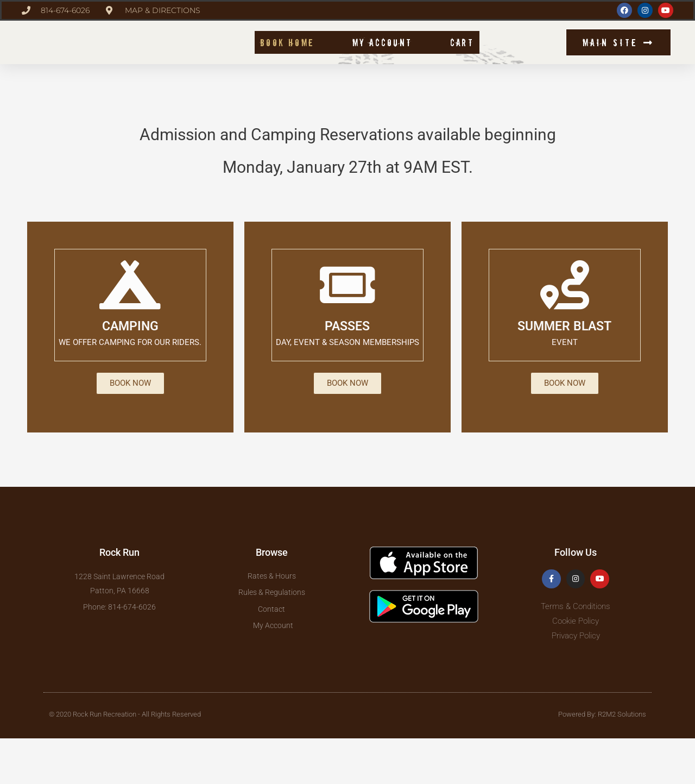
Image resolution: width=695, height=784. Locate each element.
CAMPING (130, 368)
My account (382, 63)
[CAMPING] (130, 327)
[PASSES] (347, 327)
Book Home (287, 63)
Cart (462, 63)
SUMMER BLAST (565, 368)
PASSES (347, 368)
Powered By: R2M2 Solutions (602, 759)
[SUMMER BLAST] (565, 327)
